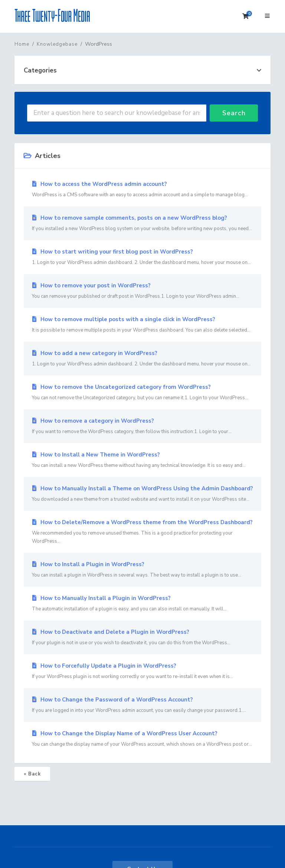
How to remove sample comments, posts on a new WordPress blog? (142, 223)
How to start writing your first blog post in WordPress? (142, 257)
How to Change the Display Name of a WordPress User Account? (142, 739)
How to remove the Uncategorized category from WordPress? (142, 393)
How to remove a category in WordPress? (142, 426)
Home (22, 44)
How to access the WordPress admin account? (142, 190)
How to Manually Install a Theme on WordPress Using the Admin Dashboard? (142, 494)
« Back (32, 774)
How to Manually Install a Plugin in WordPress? (142, 604)
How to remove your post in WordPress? (142, 291)
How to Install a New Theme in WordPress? (142, 460)
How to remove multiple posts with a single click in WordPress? (142, 325)
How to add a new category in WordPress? (142, 359)
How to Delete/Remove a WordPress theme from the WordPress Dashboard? (142, 532)
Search (234, 113)
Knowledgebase (57, 44)
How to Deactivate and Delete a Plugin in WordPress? (142, 638)
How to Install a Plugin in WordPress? (142, 570)
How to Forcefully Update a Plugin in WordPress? (142, 671)
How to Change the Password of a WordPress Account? (142, 705)
